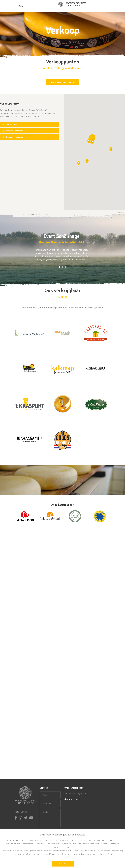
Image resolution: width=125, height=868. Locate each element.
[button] (79, 163)
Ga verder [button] (63, 864)
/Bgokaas (81, 794)
